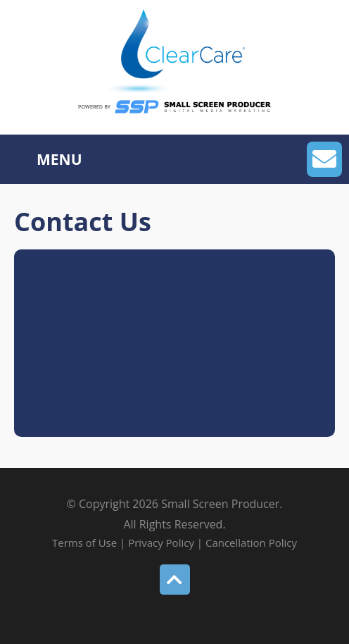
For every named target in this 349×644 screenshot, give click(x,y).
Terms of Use (86, 543)
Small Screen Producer (220, 504)
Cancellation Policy (251, 543)
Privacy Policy (161, 543)
